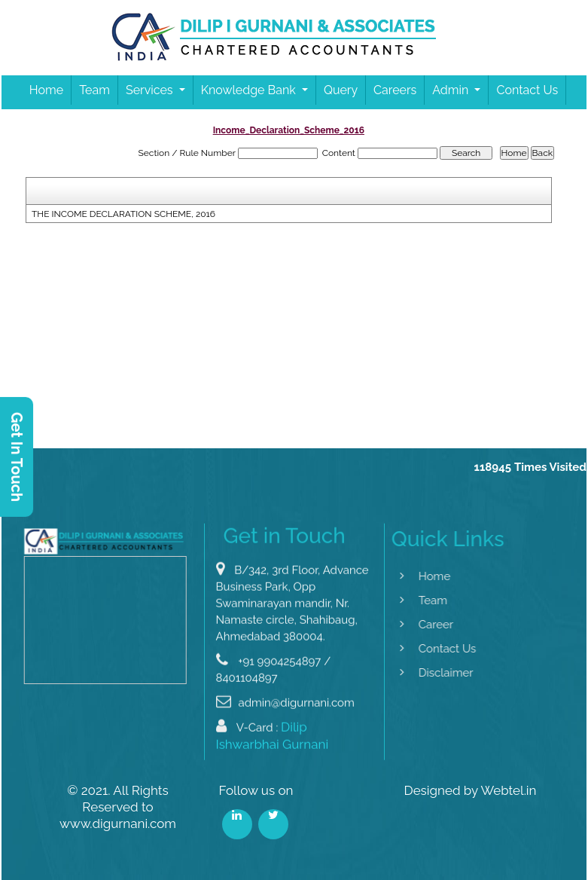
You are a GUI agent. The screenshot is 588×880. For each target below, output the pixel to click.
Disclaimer (433, 673)
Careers (395, 90)
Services (151, 90)
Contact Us (527, 90)
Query (341, 90)
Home (46, 90)
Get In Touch (17, 457)
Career (423, 625)
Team (94, 90)
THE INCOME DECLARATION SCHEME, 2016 (123, 214)
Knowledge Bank (250, 90)
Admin (452, 90)
